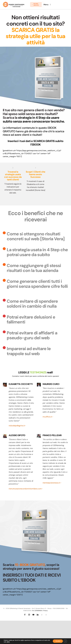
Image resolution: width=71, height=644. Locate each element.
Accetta (58, 641)
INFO (8, 642)
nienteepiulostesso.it (51, 483)
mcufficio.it (47, 417)
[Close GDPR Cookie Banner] (65, 641)
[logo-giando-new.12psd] (14, 3)
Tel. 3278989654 (37, 611)
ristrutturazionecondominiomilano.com (25, 489)
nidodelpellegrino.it (17, 426)
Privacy (46, 611)
